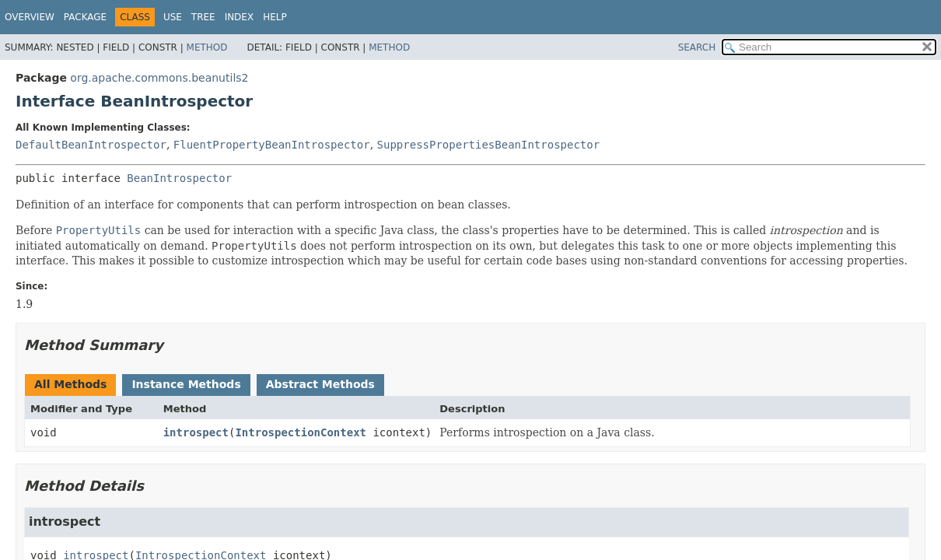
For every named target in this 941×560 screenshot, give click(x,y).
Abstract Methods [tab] (320, 384)
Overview (30, 17)
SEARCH (697, 47)
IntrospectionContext (301, 432)
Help (275, 17)
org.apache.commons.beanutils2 (159, 78)
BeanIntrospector (179, 178)
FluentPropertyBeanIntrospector (272, 145)
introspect (196, 432)
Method (207, 47)
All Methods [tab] (70, 384)
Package (85, 17)
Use (173, 17)
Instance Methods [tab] (186, 384)
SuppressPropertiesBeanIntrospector (489, 145)
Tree (203, 17)
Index (240, 17)
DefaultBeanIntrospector (91, 145)
